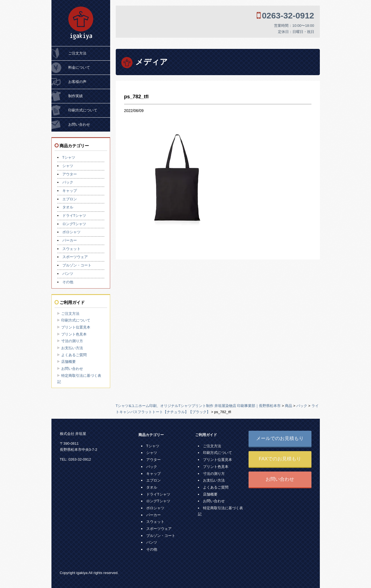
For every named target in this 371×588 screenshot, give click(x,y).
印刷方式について (83, 110)
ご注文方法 (77, 53)
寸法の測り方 (72, 341)
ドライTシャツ (74, 216)
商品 (289, 406)
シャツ (68, 166)
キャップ (70, 191)
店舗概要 (68, 362)
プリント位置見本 (76, 327)
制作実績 (75, 96)
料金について (79, 67)
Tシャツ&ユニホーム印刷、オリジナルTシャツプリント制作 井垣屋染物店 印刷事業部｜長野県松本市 (198, 406)
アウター (70, 174)
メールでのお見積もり (280, 438)
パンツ (68, 274)
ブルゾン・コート (77, 265)
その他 (68, 282)
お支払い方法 (72, 348)
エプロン (70, 199)
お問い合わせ (79, 124)
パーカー (70, 240)
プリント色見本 (74, 334)
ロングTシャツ (74, 224)
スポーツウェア (75, 257)
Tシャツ (69, 157)
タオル (68, 207)
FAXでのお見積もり (280, 459)
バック (68, 182)
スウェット (71, 249)
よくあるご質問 (74, 355)
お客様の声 (77, 82)
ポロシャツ (71, 232)
